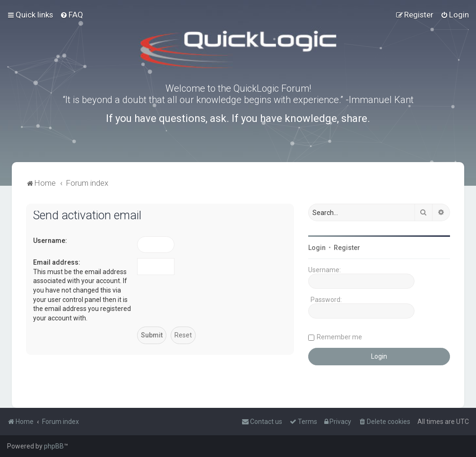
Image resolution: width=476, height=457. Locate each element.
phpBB (54, 446)
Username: (50, 241)
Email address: (57, 262)
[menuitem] (72, 15)
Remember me (339, 337)
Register (347, 248)
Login (317, 248)
